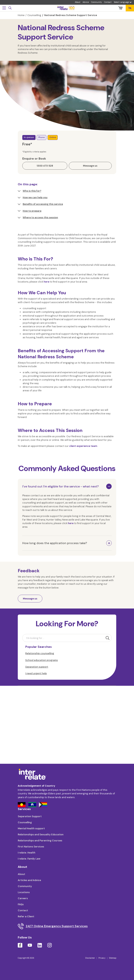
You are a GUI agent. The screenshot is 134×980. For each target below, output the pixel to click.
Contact (108, 2)
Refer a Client (26, 916)
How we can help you (33, 198)
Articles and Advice (29, 880)
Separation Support (30, 816)
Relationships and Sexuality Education (41, 834)
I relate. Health (27, 853)
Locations (24, 892)
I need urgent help (36, 673)
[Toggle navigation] (4, 8)
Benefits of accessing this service (40, 204)
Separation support (37, 667)
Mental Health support (31, 828)
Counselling (34, 15)
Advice (86, 2)
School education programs (42, 660)
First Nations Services (31, 847)
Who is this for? (29, 191)
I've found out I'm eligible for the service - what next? (60, 486)
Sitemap (113, 958)
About (78, 2)
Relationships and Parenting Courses (40, 841)
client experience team (83, 446)
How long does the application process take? (55, 543)
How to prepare (30, 211)
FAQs (21, 904)
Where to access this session (38, 218)
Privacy (102, 958)
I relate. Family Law (29, 859)
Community (96, 2)
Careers (23, 898)
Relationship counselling (40, 653)
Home (21, 15)
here (46, 282)
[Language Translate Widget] (123, 2)
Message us (30, 599)
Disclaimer (90, 958)
